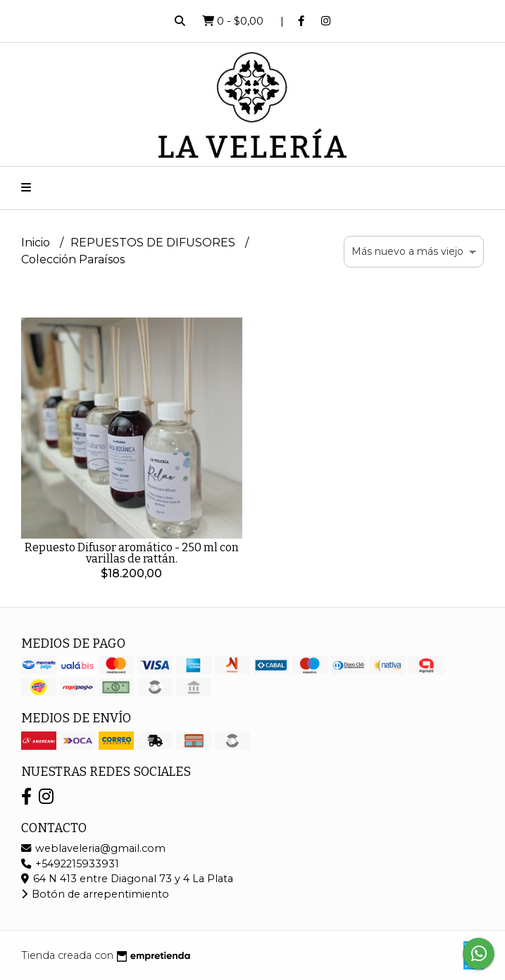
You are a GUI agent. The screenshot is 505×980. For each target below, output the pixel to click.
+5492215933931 (70, 864)
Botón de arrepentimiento (95, 894)
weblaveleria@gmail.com (93, 848)
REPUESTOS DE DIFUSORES (154, 243)
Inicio (37, 243)
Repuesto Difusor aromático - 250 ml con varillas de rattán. (132, 553)
